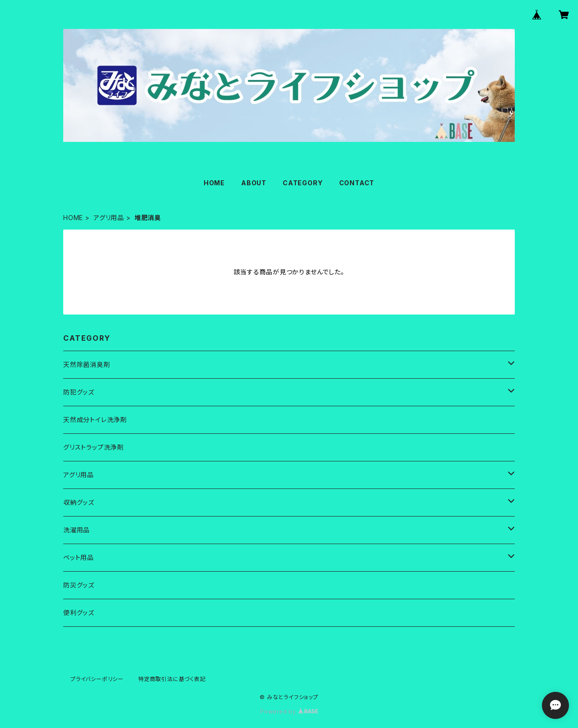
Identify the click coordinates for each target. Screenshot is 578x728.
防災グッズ (79, 585)
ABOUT (254, 183)
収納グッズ (79, 502)
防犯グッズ (79, 392)
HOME (214, 183)
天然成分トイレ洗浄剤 (95, 420)
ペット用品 (79, 557)
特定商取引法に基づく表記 (172, 679)
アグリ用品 (109, 218)
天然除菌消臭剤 (87, 364)
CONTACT (357, 183)
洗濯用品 (77, 530)
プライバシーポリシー (97, 679)
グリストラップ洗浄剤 (93, 447)
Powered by (289, 712)
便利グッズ (79, 613)
